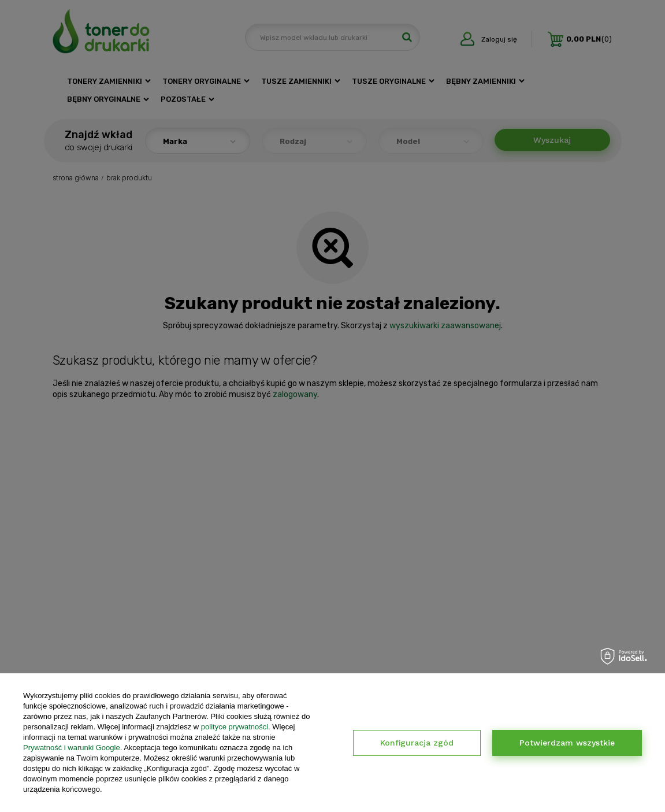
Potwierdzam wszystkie (567, 743)
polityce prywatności (235, 727)
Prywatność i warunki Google (72, 748)
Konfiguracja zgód (417, 743)
